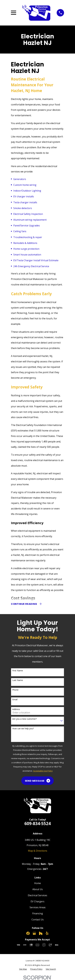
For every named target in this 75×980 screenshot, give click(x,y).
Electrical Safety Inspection (28, 214)
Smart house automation (27, 255)
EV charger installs (24, 196)
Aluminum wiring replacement (30, 220)
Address (16, 709)
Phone (15, 690)
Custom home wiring (25, 185)
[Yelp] (47, 933)
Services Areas (38, 907)
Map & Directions (38, 851)
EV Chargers (37, 901)
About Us (38, 889)
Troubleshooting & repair (28, 237)
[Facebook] (28, 933)
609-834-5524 (38, 823)
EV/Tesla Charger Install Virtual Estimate (36, 260)
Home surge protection (26, 249)
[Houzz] (41, 933)
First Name (18, 671)
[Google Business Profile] (34, 933)
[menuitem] (23, 969)
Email (15, 700)
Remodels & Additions (25, 243)
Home (37, 883)
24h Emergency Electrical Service (31, 266)
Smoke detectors (23, 208)
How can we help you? (23, 729)
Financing (38, 913)
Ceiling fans (20, 231)
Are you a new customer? (24, 719)
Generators (20, 179)
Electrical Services (37, 895)
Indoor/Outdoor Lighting (27, 191)
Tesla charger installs (25, 202)
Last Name (18, 680)
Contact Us (38, 920)
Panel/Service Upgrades (27, 226)
